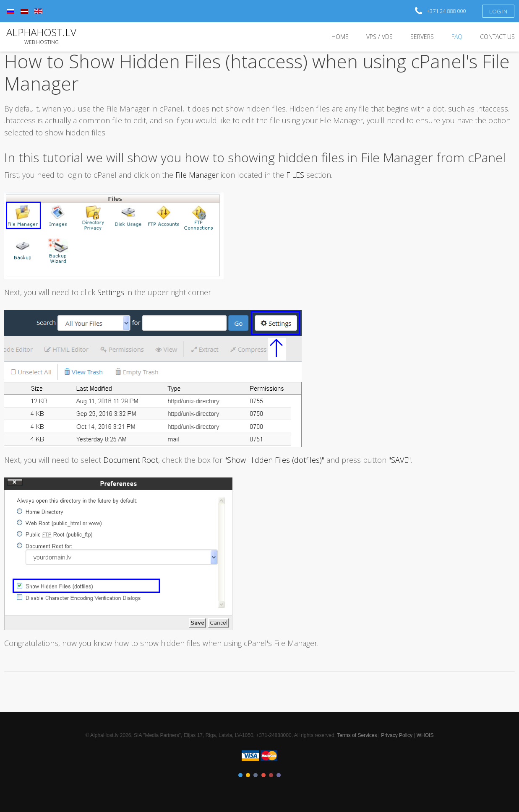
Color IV (263, 775)
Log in (499, 11)
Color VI (279, 775)
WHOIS (425, 735)
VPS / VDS (379, 37)
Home (340, 37)
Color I (240, 775)
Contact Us (497, 37)
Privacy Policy (397, 735)
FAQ (457, 37)
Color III (256, 775)
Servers (422, 37)
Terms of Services (357, 735)
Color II (248, 775)
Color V (271, 775)
